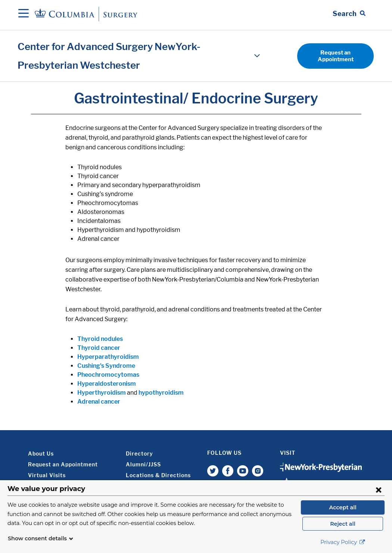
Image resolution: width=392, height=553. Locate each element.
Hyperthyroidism (102, 393)
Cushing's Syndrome (106, 366)
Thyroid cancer (99, 348)
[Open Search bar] (349, 14)
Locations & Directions (158, 475)
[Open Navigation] (24, 14)
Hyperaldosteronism (107, 384)
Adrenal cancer (99, 402)
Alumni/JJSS (143, 464)
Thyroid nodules (100, 339)
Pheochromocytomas (108, 375)
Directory (139, 453)
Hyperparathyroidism (108, 357)
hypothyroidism (161, 393)
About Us (41, 453)
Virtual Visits (47, 475)
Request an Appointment (336, 56)
